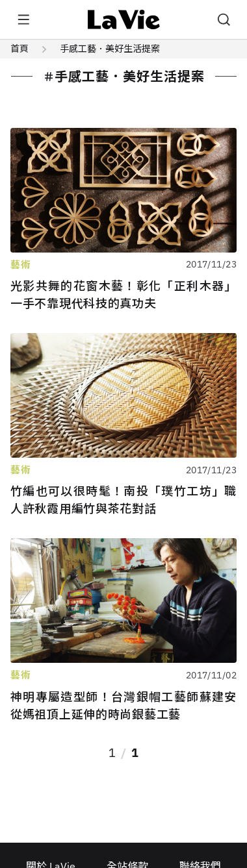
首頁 (19, 49)
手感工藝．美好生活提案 (110, 49)
